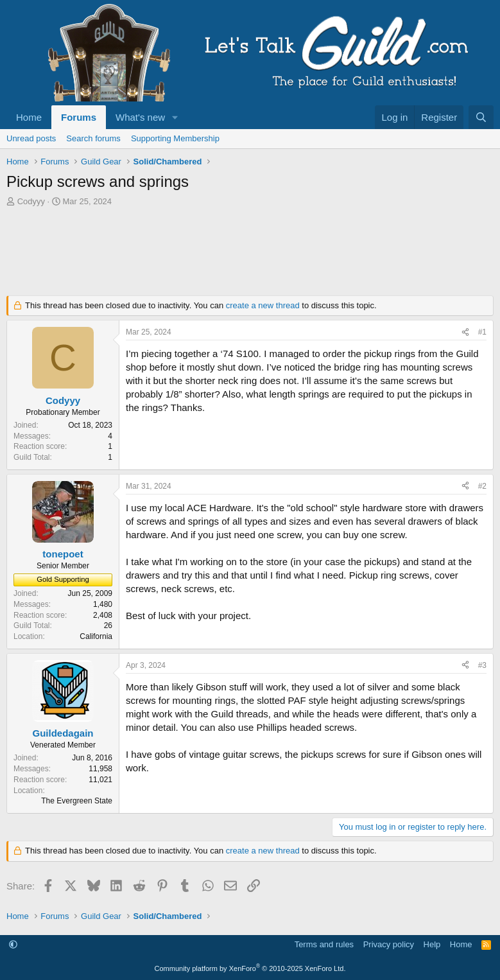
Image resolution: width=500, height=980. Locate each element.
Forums (79, 117)
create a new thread (263, 305)
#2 (482, 486)
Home (29, 117)
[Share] (465, 332)
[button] (175, 117)
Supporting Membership (175, 138)
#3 (482, 665)
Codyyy (31, 201)
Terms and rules (324, 944)
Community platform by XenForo (250, 968)
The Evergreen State (77, 801)
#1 (482, 332)
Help (432, 944)
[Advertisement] (250, 255)
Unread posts (31, 138)
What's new (140, 117)
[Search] (481, 117)
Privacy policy (389, 944)
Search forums (93, 138)
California (96, 636)
